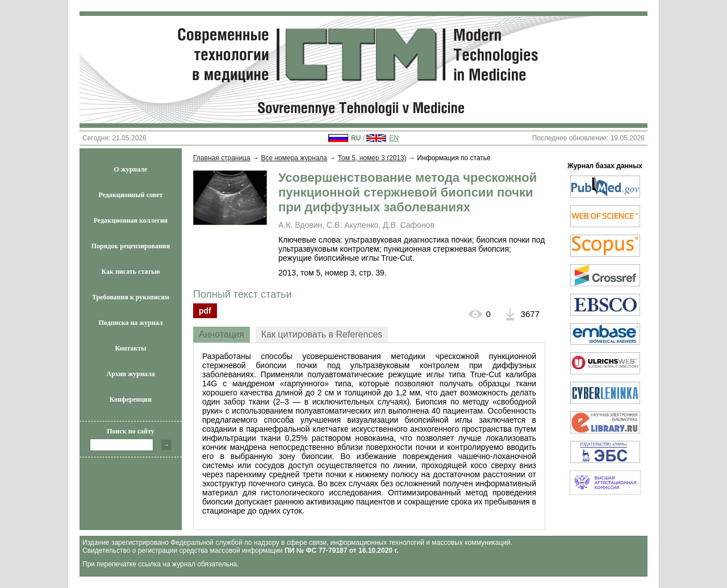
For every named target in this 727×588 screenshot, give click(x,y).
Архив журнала (131, 374)
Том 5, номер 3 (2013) (372, 158)
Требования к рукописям (131, 297)
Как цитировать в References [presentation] (322, 334)
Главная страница (222, 158)
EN (394, 138)
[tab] (222, 335)
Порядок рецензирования (131, 246)
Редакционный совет (131, 195)
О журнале (131, 169)
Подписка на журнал (131, 323)
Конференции (131, 399)
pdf (205, 311)
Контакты (130, 348)
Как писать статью (130, 272)
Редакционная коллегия (131, 220)
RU (356, 138)
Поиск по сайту (131, 431)
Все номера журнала (294, 158)
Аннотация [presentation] (222, 334)
